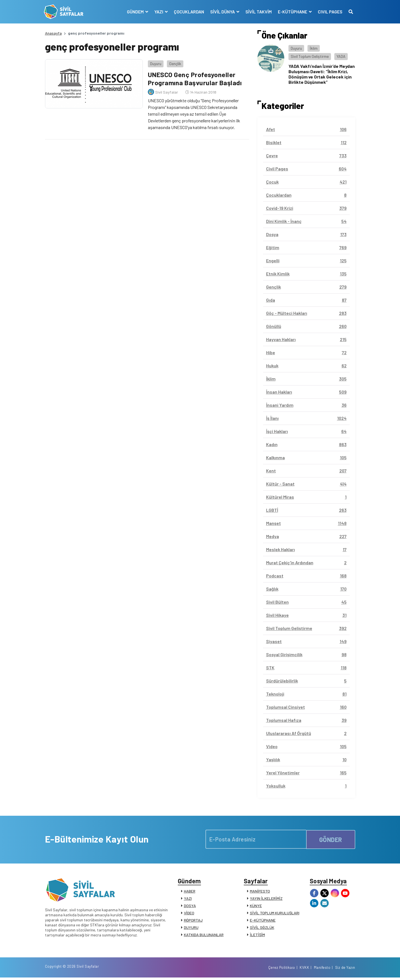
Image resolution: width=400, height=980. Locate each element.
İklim (314, 48)
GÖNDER (331, 839)
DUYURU (191, 928)
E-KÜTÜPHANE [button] (292, 12)
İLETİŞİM (257, 935)
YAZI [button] (158, 12)
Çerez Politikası (282, 970)
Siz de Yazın (345, 970)
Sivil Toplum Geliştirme (310, 56)
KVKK (304, 970)
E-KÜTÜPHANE (263, 921)
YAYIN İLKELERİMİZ (266, 899)
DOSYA (190, 906)
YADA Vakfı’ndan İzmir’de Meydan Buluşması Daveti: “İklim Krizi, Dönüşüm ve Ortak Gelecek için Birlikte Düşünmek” (322, 74)
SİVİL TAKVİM (258, 12)
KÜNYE (256, 906)
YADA (341, 56)
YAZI (188, 899)
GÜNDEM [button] (135, 12)
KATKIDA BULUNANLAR (204, 935)
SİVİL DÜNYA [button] (222, 12)
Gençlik (174, 63)
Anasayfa (53, 33)
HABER (190, 892)
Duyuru (155, 63)
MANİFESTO (260, 892)
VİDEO (189, 914)
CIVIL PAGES (329, 12)
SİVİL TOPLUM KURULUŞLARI (275, 914)
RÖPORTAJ (193, 921)
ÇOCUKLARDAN (188, 12)
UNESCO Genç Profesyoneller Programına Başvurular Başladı (195, 78)
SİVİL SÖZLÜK (262, 928)
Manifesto (322, 970)
